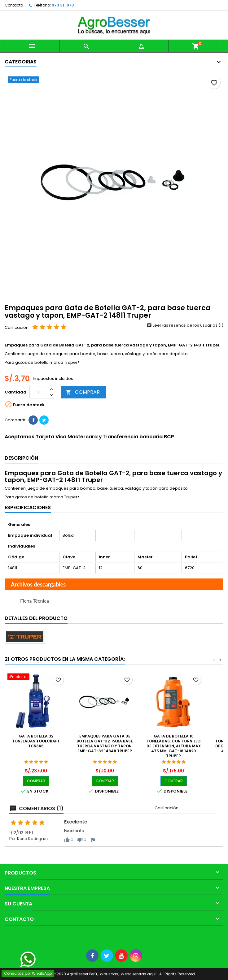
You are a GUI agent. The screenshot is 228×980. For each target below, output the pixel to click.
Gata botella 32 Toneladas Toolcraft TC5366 (36, 741)
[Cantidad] (39, 392)
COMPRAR (83, 392)
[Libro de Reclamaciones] (0, 936)
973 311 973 (63, 5)
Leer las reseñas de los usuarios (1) (185, 325)
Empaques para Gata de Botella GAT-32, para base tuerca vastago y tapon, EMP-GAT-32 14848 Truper (105, 744)
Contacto (14, 5)
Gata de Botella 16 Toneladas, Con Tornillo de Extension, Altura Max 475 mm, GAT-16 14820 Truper (174, 746)
